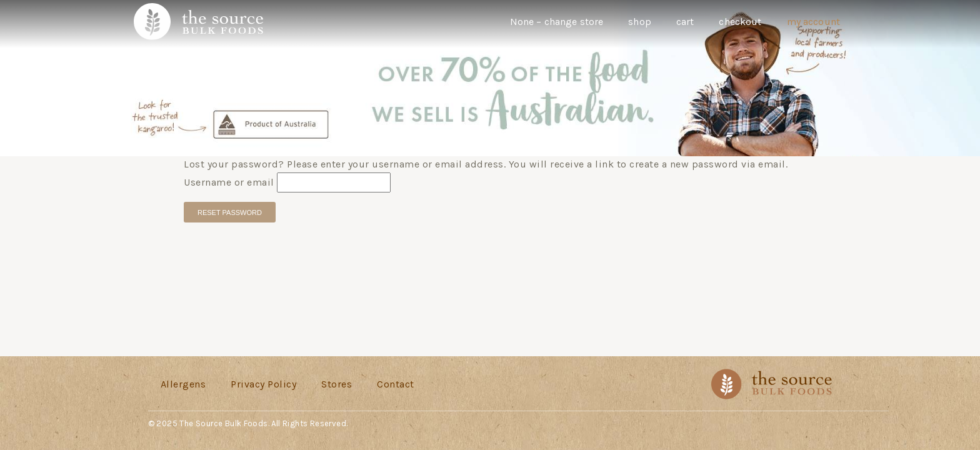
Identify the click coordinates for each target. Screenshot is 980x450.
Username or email (229, 182)
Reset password (230, 212)
